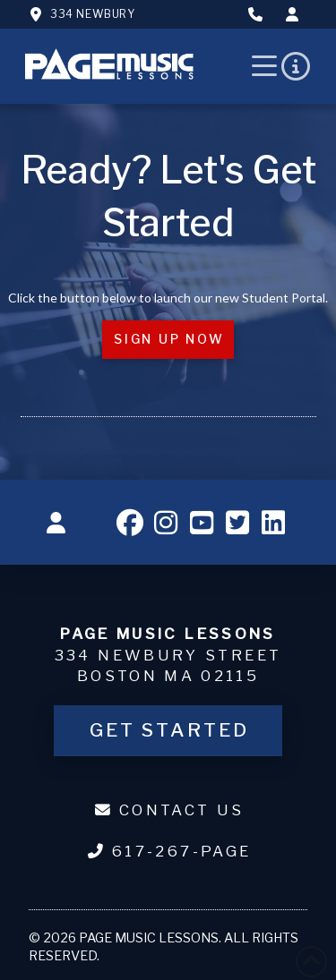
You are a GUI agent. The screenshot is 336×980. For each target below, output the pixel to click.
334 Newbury (93, 14)
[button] (265, 66)
